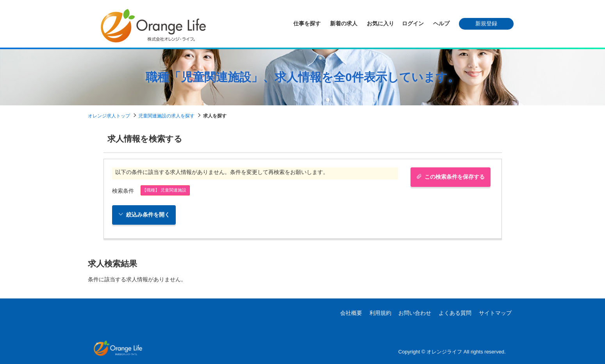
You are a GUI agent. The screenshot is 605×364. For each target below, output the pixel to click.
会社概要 (351, 313)
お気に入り (380, 23)
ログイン (413, 23)
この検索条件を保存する (451, 177)
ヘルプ (441, 23)
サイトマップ (495, 313)
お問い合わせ (415, 313)
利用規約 (380, 313)
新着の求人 (344, 23)
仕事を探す (307, 23)
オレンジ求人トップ (109, 116)
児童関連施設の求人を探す (166, 116)
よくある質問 (455, 313)
